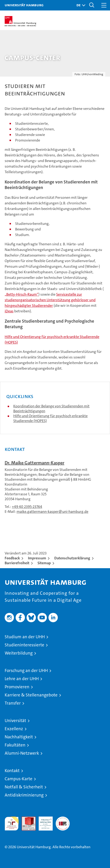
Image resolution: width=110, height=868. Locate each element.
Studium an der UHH (25, 637)
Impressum (37, 558)
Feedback (12, 558)
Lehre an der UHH (22, 679)
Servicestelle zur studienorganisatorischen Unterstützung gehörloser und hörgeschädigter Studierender (50, 300)
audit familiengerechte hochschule (12, 824)
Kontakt (12, 771)
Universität (15, 721)
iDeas (9, 311)
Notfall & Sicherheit (24, 787)
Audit (26, 819)
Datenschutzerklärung (72, 558)
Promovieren (17, 687)
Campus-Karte (19, 779)
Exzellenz (14, 729)
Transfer (13, 703)
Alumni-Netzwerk (22, 753)
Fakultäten (15, 745)
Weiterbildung (19, 653)
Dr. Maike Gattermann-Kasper (34, 463)
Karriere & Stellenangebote (31, 695)
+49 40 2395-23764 (27, 507)
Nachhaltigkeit (19, 737)
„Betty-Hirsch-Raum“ (22, 294)
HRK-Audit (43, 821)
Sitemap (44, 563)
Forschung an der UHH (26, 670)
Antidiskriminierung (24, 795)
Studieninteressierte (24, 645)
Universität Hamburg (24, 5)
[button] (80, 5)
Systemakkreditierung (63, 819)
